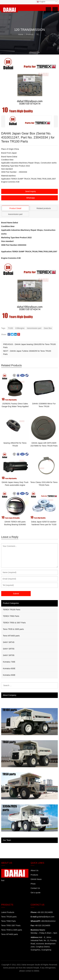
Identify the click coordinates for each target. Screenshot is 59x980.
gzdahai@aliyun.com (46, 917)
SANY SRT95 (9, 655)
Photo (33, 884)
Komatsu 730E (9, 662)
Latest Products (8, 912)
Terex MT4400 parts (11, 636)
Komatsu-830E (9, 668)
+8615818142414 (48, 921)
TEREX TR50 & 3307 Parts (14, 623)
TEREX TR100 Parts (12, 610)
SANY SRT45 (9, 642)
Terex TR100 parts (9, 917)
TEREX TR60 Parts (11, 616)
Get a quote (35, 893)
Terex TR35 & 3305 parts (13, 629)
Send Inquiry (31, 191)
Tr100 (10, 328)
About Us (34, 870)
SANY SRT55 (9, 649)
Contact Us (35, 888)
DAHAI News (36, 879)
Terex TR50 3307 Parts (11, 925)
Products (34, 875)
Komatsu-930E (9, 675)
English (41, 2)
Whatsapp (31, 198)
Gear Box (48, 328)
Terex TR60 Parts (9, 921)
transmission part (34, 328)
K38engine (20, 328)
